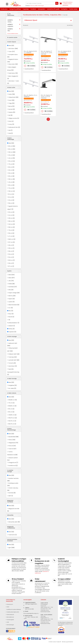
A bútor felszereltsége (11, 429)
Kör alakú (11, 388)
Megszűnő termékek (10, 501)
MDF (10, 496)
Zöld (10, 133)
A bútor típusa (12, 42)
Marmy (11, 296)
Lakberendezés (13, 12)
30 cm (10, 170)
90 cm (10, 167)
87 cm (10, 266)
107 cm (11, 242)
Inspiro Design (13, 293)
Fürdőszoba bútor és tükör (33, 15)
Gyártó (9, 271)
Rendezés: (26, 25)
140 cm (11, 224)
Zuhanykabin (41, 9)
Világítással (12, 443)
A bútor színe (11, 87)
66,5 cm (11, 239)
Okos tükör (12, 64)
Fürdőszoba (4, 9)
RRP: (25, 57)
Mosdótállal (12, 437)
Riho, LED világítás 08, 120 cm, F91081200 (30, 52)
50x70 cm (11, 421)
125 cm (11, 218)
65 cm (10, 176)
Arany (10, 124)
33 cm (10, 200)
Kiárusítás (10, 515)
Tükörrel (11, 449)
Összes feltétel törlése (13, 34)
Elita (10, 290)
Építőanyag (4, 12)
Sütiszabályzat (10, 615)
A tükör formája (12, 379)
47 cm (10, 236)
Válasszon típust (31, 20)
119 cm (10, 233)
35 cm (10, 155)
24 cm (10, 215)
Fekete (11, 112)
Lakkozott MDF (13, 343)
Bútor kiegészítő (13, 76)
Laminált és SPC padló (53, 9)
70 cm (10, 188)
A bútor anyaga (12, 336)
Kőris (10, 121)
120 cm (11, 152)
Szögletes (11, 385)
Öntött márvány (13, 488)
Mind (10, 46)
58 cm (10, 251)
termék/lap (70, 25)
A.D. (10, 308)
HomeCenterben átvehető (12, 540)
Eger (43, 6)
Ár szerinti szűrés (12, 37)
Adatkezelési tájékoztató (12, 612)
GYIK (7, 622)
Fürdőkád (33, 9)
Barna (10, 106)
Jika (10, 281)
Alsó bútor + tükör (14, 81)
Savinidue (11, 287)
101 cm (10, 212)
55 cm (10, 161)
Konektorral (12, 466)
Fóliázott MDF (12, 354)
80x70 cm (11, 424)
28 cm (10, 245)
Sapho (10, 299)
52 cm (10, 257)
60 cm (10, 146)
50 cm (10, 173)
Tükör (10, 52)
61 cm (10, 197)
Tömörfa (11, 363)
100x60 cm (12, 400)
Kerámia (11, 493)
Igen (10, 548)
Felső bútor (12, 73)
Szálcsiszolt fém (13, 127)
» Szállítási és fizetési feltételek (13, 609)
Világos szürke (13, 118)
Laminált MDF (12, 360)
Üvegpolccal (12, 463)
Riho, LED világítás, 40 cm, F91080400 (31, 96)
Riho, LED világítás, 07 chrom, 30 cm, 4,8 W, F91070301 (47, 53)
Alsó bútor (12, 49)
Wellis (10, 284)
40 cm (10, 158)
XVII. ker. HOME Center (36, 6)
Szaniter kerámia (13, 478)
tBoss (10, 278)
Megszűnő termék (14, 509)
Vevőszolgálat (10, 620)
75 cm (10, 164)
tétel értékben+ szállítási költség (68, 4)
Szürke (10, 109)
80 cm (10, 149)
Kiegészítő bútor (13, 59)
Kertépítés (64, 9)
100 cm (11, 179)
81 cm (10, 194)
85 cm (10, 185)
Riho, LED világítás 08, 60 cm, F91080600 (64, 52)
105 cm (11, 248)
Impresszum (9, 604)
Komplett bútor (13, 55)
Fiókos (10, 440)
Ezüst (10, 100)
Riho (10, 311)
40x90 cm (11, 415)
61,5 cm (11, 260)
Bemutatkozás (10, 617)
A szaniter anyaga (10, 471)
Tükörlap (11, 357)
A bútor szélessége (11, 139)
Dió (9, 115)
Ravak (10, 317)
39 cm (10, 263)
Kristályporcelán (13, 483)
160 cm (11, 227)
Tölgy (10, 103)
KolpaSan (11, 332)
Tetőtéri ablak (73, 9)
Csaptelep (26, 9)
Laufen (10, 302)
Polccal (11, 446)
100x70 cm (12, 418)
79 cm (10, 230)
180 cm (11, 221)
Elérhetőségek (10, 625)
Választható (12, 97)
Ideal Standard (13, 305)
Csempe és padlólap (15, 9)
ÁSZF (8, 607)
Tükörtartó (12, 535)
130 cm (11, 191)
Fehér (10, 94)
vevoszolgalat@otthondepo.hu (31, 613)
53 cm (10, 254)
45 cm (10, 182)
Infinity (11, 329)
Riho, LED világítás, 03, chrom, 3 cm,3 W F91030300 (47, 97)
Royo (10, 314)
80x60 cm (11, 406)
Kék (10, 130)
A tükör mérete (12, 393)
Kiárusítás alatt (13, 522)
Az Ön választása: (11, 15)
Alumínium (12, 366)
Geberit (11, 326)
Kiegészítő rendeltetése (11, 527)
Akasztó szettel (13, 458)
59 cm (10, 203)
